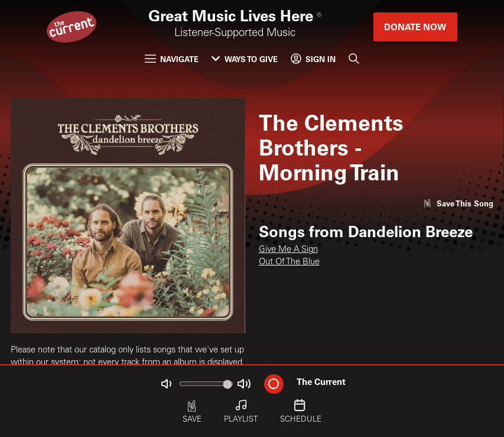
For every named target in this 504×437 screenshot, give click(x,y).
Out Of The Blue (289, 262)
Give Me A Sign (288, 250)
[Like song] (458, 203)
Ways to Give (244, 59)
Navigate (172, 59)
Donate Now (415, 27)
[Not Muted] (166, 384)
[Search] (354, 58)
